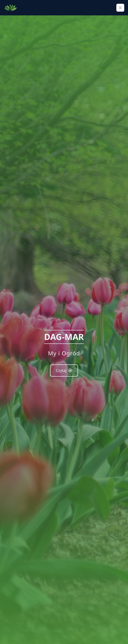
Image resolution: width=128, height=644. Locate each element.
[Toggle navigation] (120, 8)
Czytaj (64, 370)
